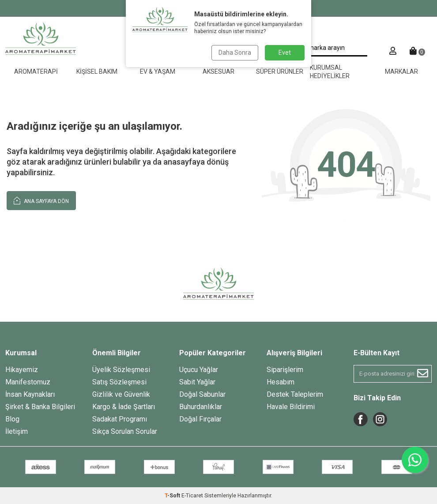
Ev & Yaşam (158, 71)
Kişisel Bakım (97, 71)
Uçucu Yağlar (199, 370)
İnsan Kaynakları (30, 394)
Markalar (401, 71)
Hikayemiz (22, 370)
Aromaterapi (36, 71)
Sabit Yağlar (197, 382)
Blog (12, 419)
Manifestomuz (28, 382)
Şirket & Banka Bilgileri (40, 407)
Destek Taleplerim (295, 394)
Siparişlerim (285, 370)
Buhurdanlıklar (201, 407)
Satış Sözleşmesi (119, 382)
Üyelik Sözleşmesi (121, 370)
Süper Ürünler (280, 71)
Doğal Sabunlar (202, 394)
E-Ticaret (192, 496)
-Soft (173, 496)
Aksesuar (218, 71)
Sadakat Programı (120, 419)
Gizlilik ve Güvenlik (121, 394)
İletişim (17, 431)
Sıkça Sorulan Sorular (125, 431)
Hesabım (281, 382)
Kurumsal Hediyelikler (330, 72)
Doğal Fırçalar (200, 419)
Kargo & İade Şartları (124, 407)
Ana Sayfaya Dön (41, 200)
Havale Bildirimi (291, 407)
